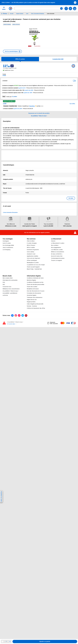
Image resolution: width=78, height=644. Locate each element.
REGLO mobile (31, 288)
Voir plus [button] (71, 198)
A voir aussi (7, 247)
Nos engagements (56, 288)
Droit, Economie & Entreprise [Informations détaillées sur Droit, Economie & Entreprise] (38, 14)
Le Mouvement (56, 280)
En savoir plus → (12, 365)
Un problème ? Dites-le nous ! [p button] (39, 116)
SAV (4, 325)
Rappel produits (31, 343)
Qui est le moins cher (57, 297)
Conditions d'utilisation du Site (35, 323)
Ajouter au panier (45, 641)
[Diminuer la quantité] (2, 642)
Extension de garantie (33, 290)
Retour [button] (5, 14)
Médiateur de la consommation (11, 330)
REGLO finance (31, 286)
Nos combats (55, 286)
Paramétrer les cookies (1, 497)
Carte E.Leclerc (7, 284)
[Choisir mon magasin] (66, 9)
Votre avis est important (33, 299)
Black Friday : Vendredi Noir (34, 310)
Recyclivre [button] (32, 106)
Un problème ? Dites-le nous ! (11, 332)
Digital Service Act (32, 340)
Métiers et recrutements (58, 293)
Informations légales (34, 317)
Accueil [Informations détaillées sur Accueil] (12, 14)
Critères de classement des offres (36, 349)
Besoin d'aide (7, 317)
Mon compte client (8, 319)
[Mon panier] (75, 9)
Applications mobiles (32, 297)
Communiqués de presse (58, 299)
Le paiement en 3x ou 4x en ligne (36, 305)
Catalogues (6, 282)
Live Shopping (6, 290)
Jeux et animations (8, 288)
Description (7, 121)
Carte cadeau (31, 293)
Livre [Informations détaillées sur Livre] (27, 14)
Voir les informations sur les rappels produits (37, 273)
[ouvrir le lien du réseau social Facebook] (12, 356)
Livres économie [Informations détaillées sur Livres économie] (51, 14)
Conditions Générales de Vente (35, 319)
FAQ (4, 323)
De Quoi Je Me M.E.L (57, 295)
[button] (12, 51)
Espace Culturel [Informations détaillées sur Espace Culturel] (20, 14)
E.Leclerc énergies (32, 284)
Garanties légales (32, 336)
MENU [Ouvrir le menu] (4, 8)
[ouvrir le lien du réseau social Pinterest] (26, 356)
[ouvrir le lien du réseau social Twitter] (23, 356)
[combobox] (39, 8)
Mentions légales (31, 321)
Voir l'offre (72, 104)
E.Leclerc (33, 303)
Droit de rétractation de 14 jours (36, 332)
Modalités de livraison (33, 330)
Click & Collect (31, 282)
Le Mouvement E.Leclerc (58, 284)
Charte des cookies (32, 327)
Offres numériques (32, 301)
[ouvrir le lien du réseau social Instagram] (16, 356)
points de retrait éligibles (30, 86)
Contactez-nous (7, 327)
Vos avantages (8, 280)
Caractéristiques (9, 165)
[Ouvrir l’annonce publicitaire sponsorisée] (39, 155)
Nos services (31, 280)
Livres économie (7, 24)
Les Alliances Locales (57, 290)
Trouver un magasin (57, 301)
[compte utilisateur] (70, 9)
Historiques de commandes (10, 321)
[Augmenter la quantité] (10, 642)
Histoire (53, 282)
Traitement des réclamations (35, 338)
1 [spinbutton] (6, 641)
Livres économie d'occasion (10, 253)
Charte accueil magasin (33, 308)
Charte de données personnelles (36, 325)
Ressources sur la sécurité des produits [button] (39, 113)
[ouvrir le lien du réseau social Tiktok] (19, 356)
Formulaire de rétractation (34, 334)
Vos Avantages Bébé (8, 286)
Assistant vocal (31, 295)
